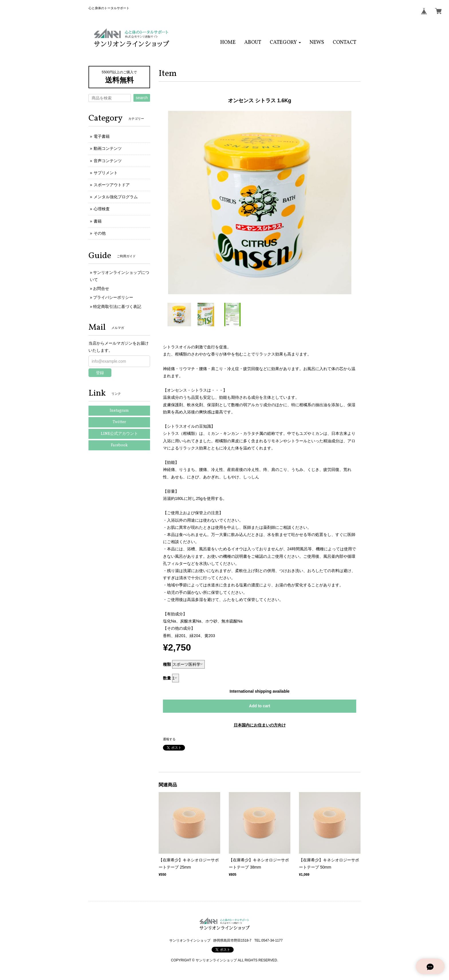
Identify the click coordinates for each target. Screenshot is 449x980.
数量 (167, 678)
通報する (169, 739)
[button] (285, 43)
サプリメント (106, 173)
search (142, 98)
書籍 (98, 221)
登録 (100, 373)
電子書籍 (102, 136)
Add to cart (260, 706)
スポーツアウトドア (112, 185)
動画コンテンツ (108, 148)
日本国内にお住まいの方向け (260, 725)
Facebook (119, 445)
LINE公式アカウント (119, 434)
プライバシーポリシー (113, 297)
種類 (167, 664)
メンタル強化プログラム (116, 197)
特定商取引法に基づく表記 (117, 307)
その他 (100, 233)
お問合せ (101, 288)
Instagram (119, 411)
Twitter (119, 422)
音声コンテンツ (108, 161)
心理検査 (102, 209)
